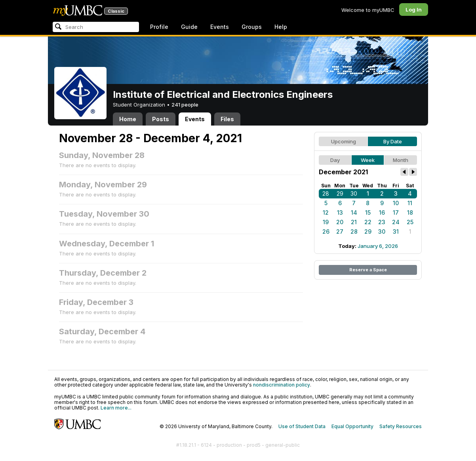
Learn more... (116, 408)
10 (396, 203)
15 (368, 212)
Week (368, 160)
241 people (185, 105)
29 (340, 193)
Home (128, 119)
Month (401, 160)
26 (326, 231)
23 (382, 222)
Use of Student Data (302, 426)
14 (354, 212)
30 (354, 193)
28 (326, 193)
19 (326, 222)
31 (396, 231)
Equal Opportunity (352, 426)
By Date (393, 141)
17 (396, 212)
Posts (161, 119)
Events (220, 27)
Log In (414, 10)
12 (326, 212)
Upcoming (344, 141)
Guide (189, 27)
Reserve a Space (368, 270)
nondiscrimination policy (282, 385)
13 (340, 212)
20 (340, 222)
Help (281, 27)
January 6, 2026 (378, 246)
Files (227, 119)
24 (396, 222)
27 (340, 231)
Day (335, 160)
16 (382, 212)
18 (410, 212)
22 (368, 222)
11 (410, 203)
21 (354, 222)
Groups (252, 27)
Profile (159, 27)
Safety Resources (401, 426)
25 (410, 222)
